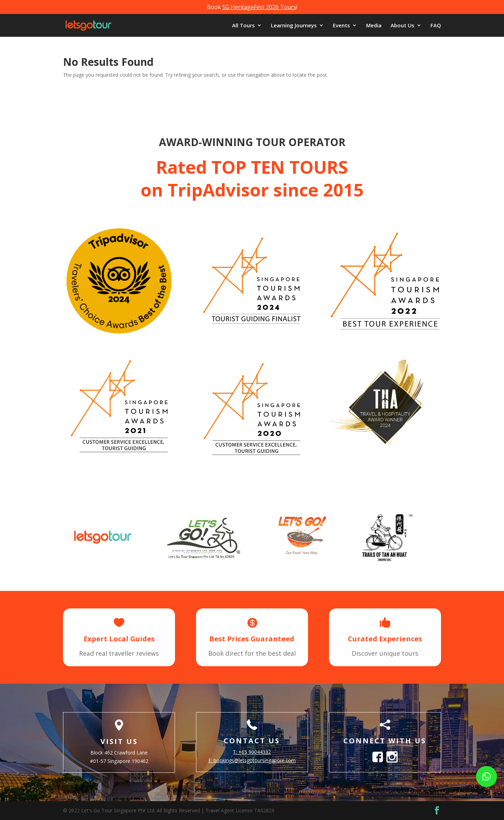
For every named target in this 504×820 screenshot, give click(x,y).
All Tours (243, 26)
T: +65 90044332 (252, 752)
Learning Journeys (294, 26)
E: (252, 760)
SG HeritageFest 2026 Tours (259, 7)
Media (374, 26)
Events (341, 26)
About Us (402, 26)
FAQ (436, 26)
